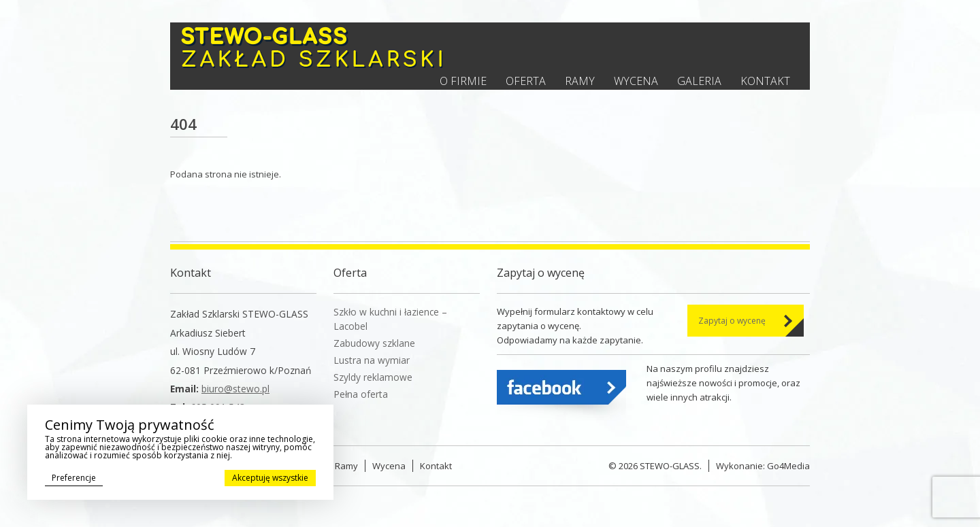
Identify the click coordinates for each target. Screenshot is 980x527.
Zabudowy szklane (374, 343)
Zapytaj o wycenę (732, 321)
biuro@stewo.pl (235, 389)
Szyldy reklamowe (373, 377)
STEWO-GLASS (670, 466)
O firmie (463, 81)
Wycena (636, 81)
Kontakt (765, 81)
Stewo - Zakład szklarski (312, 47)
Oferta (526, 81)
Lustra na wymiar (372, 360)
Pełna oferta (361, 394)
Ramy (580, 81)
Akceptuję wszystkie (270, 478)
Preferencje (74, 478)
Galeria (699, 81)
